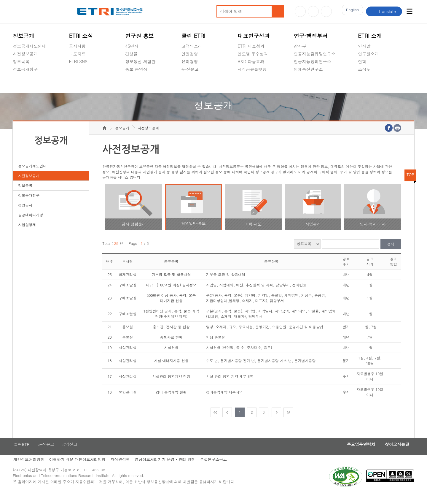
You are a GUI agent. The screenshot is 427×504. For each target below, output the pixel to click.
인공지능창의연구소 (313, 61)
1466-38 (100, 481)
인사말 (364, 46)
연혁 (362, 61)
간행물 (131, 54)
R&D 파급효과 (251, 61)
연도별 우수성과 (253, 54)
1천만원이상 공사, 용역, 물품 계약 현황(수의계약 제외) (171, 323)
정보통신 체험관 (140, 61)
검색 (391, 253)
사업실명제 (27, 234)
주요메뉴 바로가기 (0, 0)
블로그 (313, 11)
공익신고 (190, 83)
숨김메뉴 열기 (16, 76)
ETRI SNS (78, 61)
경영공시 (21, 83)
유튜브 (300, 11)
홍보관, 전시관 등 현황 (171, 336)
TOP (410, 184)
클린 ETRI (193, 36)
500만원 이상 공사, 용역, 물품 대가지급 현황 (171, 307)
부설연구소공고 (217, 469)
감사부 (300, 46)
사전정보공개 (25, 54)
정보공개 (23, 36)
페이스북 (326, 11)
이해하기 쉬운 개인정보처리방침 (78, 469)
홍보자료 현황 (171, 346)
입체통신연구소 (308, 69)
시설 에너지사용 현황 (171, 370)
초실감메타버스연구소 (315, 83)
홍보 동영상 (136, 69)
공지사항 (77, 46)
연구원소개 (368, 54)
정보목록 (21, 61)
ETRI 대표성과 (251, 46)
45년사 (132, 46)
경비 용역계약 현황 (171, 401)
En (351, 11)
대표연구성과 (254, 36)
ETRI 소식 (81, 36)
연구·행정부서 (311, 36)
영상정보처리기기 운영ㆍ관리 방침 (168, 469)
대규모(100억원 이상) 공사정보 (171, 294)
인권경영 (190, 54)
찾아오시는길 (396, 454)
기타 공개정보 (371, 83)
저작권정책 (122, 469)
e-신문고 (190, 69)
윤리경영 (190, 61)
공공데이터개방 (31, 224)
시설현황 (171, 357)
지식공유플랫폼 (252, 69)
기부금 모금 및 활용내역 (171, 284)
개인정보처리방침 (28, 469)
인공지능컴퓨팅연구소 (315, 54)
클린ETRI (21, 454)
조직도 (364, 69)
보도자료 (77, 54)
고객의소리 (192, 46)
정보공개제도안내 (29, 46)
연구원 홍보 (139, 36)
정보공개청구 (25, 69)
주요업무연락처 (356, 454)
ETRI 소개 (370, 36)
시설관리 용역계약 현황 (171, 385)
